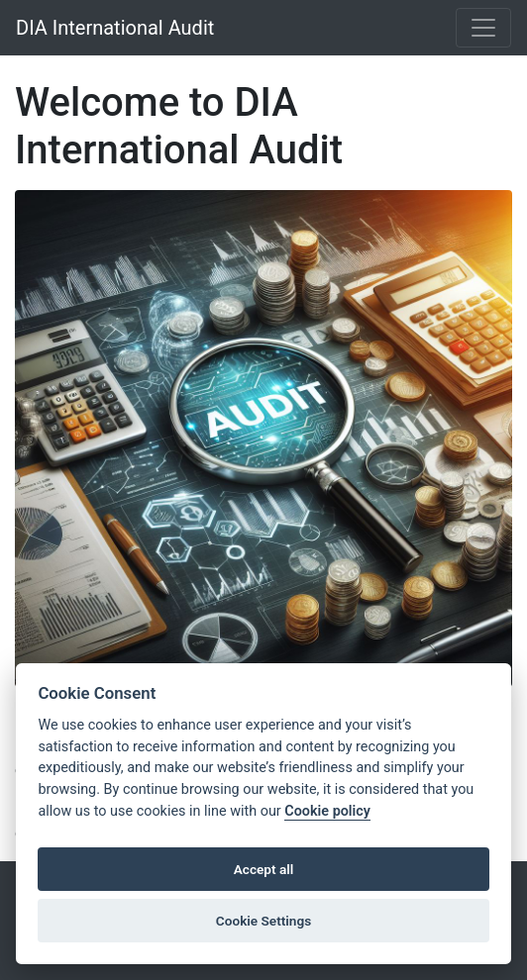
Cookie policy (327, 811)
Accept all (264, 869)
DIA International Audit (115, 28)
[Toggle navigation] (483, 28)
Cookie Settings (263, 921)
